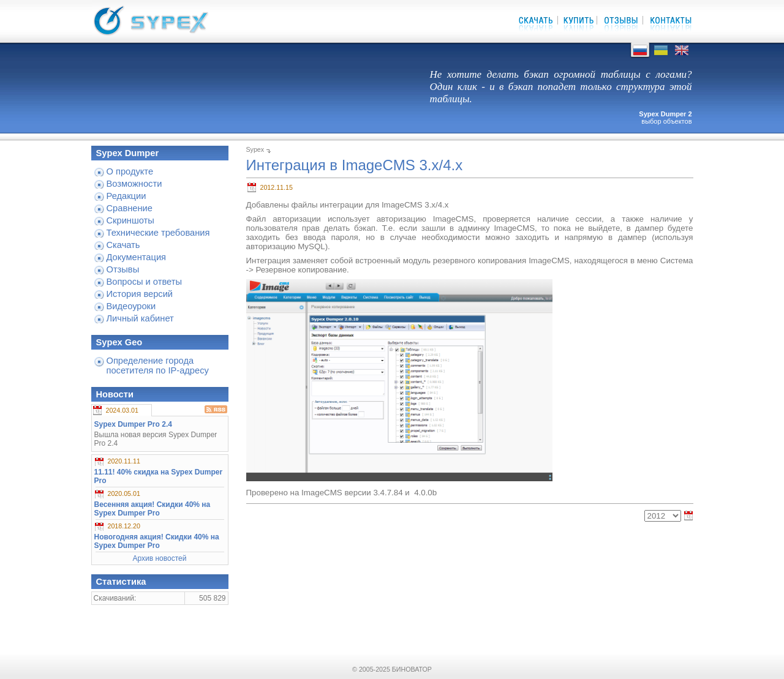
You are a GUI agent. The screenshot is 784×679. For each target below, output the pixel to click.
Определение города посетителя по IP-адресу (158, 366)
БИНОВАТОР (412, 669)
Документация (137, 257)
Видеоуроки (131, 306)
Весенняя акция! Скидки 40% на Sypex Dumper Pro (153, 509)
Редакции (126, 196)
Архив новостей (160, 558)
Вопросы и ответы (144, 282)
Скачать (123, 245)
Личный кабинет (140, 318)
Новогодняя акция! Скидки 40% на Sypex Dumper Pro (157, 541)
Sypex (255, 149)
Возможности (134, 184)
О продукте (130, 171)
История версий (140, 294)
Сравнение (130, 208)
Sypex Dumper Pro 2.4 (133, 424)
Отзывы (123, 269)
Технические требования (158, 233)
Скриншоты (130, 220)
